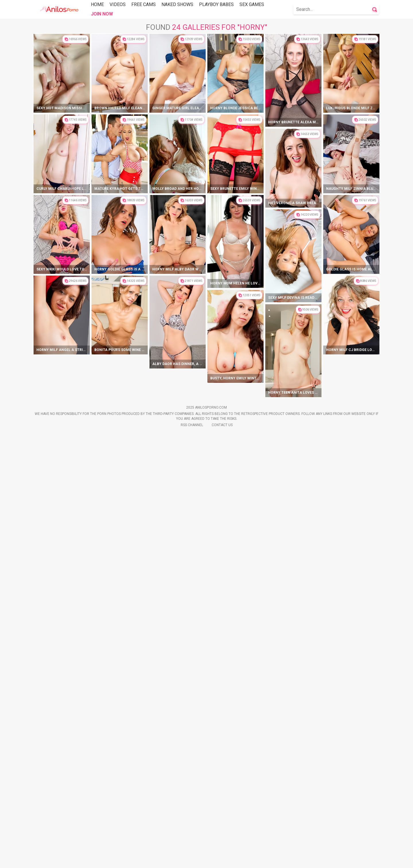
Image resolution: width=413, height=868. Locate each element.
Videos (118, 4)
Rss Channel (192, 860)
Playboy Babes (216, 4)
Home (97, 4)
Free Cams (144, 4)
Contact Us (222, 860)
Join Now (102, 14)
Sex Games (252, 4)
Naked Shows (177, 4)
